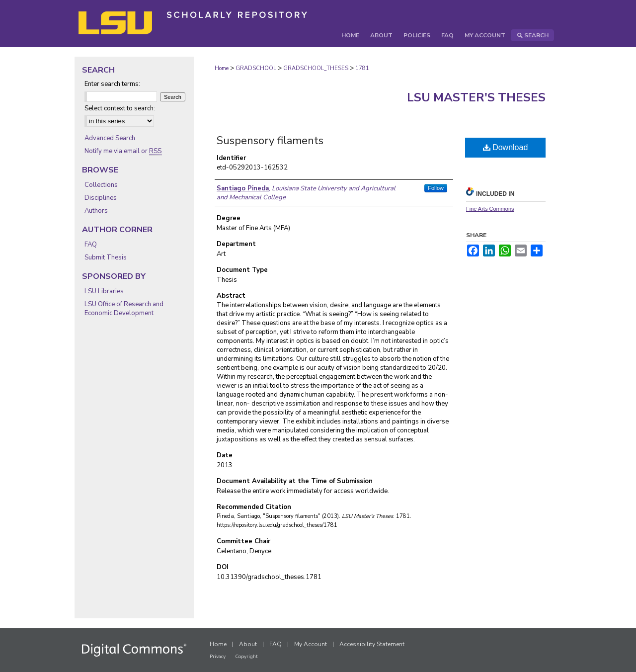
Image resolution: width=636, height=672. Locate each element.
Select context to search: (120, 108)
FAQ (91, 245)
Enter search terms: (112, 84)
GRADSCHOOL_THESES (316, 68)
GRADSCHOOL (256, 68)
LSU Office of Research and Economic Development (124, 309)
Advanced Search (110, 138)
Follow (436, 188)
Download (506, 147)
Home (222, 68)
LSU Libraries (104, 291)
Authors (96, 211)
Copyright (246, 657)
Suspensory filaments (270, 141)
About (248, 644)
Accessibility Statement (372, 644)
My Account (311, 644)
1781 (362, 68)
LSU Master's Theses (476, 97)
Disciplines (101, 198)
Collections (101, 185)
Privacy (218, 657)
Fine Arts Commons (490, 209)
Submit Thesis (106, 257)
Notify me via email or (123, 151)
